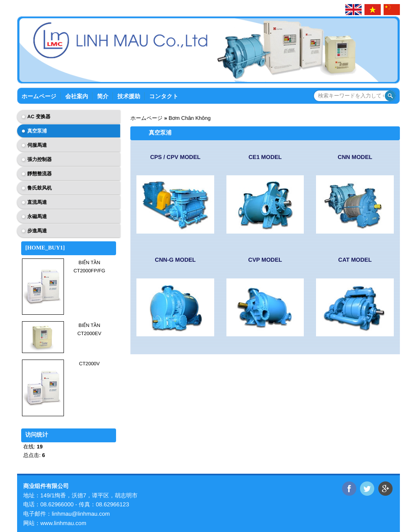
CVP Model (265, 260)
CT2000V (89, 364)
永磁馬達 (37, 216)
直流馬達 (37, 202)
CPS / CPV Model (176, 157)
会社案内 (77, 96)
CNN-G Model (175, 260)
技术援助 (129, 96)
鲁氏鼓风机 (40, 188)
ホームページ (39, 96)
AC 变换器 (39, 117)
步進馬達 (37, 231)
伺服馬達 (37, 145)
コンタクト (164, 96)
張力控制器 (40, 159)
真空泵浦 (37, 131)
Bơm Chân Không (190, 118)
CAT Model (355, 260)
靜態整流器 (40, 174)
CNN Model (355, 157)
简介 (103, 96)
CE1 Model (265, 157)
